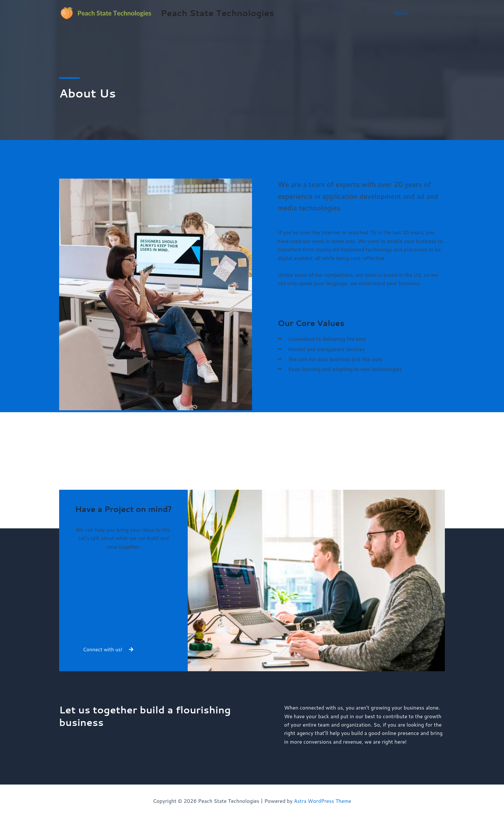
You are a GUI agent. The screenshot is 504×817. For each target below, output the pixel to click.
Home (343, 13)
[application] (383, 13)
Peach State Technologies (217, 13)
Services (373, 13)
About (404, 13)
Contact (430, 13)
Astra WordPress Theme (323, 801)
